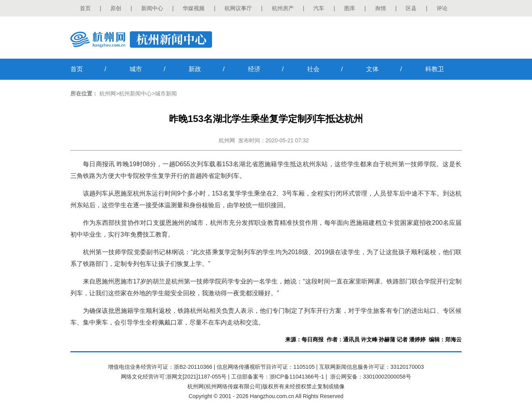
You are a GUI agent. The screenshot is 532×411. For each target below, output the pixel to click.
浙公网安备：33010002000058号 (371, 377)
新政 (195, 69)
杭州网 (108, 93)
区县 (411, 8)
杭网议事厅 (238, 8)
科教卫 (435, 69)
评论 (442, 8)
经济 (254, 69)
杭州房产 (283, 8)
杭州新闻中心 (135, 93)
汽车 (319, 8)
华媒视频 (194, 8)
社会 (313, 69)
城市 (136, 69)
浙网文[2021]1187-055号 (196, 377)
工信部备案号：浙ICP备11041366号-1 (278, 377)
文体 (372, 69)
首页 (85, 8)
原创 (116, 8)
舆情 (381, 8)
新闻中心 (152, 8)
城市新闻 (166, 93)
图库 (350, 8)
